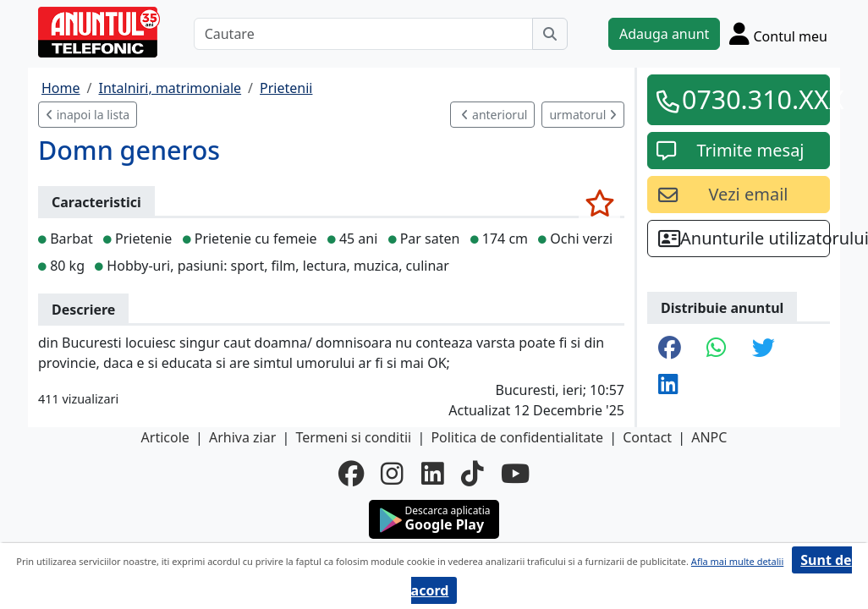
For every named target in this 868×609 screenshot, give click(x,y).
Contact (647, 437)
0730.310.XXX (750, 99)
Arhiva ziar (242, 437)
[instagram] (392, 474)
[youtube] (515, 474)
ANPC (709, 437)
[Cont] (778, 33)
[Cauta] (550, 34)
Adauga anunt (664, 34)
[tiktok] (472, 474)
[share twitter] (764, 349)
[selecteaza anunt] (599, 203)
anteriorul (494, 115)
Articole (165, 437)
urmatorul (583, 115)
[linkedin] (433, 474)
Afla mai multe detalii (737, 561)
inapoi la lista (88, 115)
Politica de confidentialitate (517, 437)
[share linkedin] (668, 385)
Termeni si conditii (353, 437)
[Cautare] (363, 34)
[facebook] (351, 474)
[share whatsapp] (717, 349)
